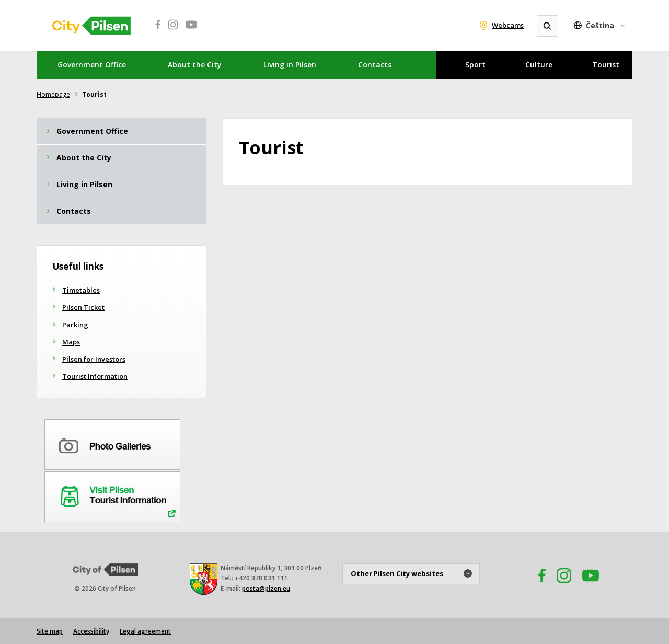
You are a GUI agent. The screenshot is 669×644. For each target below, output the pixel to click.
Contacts (375, 65)
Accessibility (91, 631)
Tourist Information (95, 376)
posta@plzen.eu (266, 588)
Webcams (508, 25)
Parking (75, 325)
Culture (539, 65)
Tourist (606, 65)
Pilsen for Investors (94, 359)
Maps (71, 342)
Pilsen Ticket (83, 307)
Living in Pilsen (290, 65)
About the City (195, 65)
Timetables (81, 290)
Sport (475, 65)
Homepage (53, 94)
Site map (50, 631)
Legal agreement (145, 631)
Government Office (92, 65)
